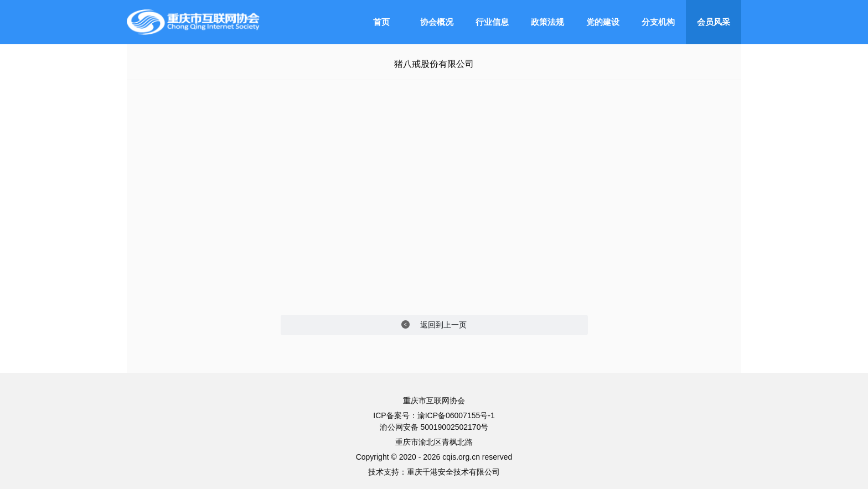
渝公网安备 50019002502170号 (434, 427)
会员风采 (714, 22)
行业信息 (492, 22)
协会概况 (437, 22)
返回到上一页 (434, 325)
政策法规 (547, 22)
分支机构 (658, 22)
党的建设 (603, 22)
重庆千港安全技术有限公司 (453, 472)
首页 (381, 22)
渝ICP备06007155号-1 (456, 415)
